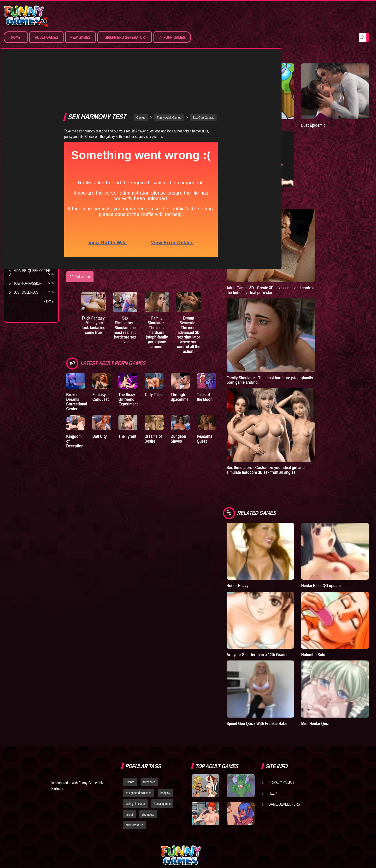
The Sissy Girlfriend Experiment (137, 345)
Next (49, 302)
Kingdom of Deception (76, 388)
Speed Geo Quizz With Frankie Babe (278, 676)
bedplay (165, 748)
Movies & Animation (29, 95)
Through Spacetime (197, 343)
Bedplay (20, 235)
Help (273, 748)
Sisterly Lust (25, 253)
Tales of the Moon (228, 343)
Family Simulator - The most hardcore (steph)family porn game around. (173, 282)
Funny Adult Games (182, 65)
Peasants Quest (226, 388)
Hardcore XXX (25, 112)
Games (154, 65)
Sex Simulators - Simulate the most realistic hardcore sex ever (135, 279)
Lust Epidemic (326, 114)
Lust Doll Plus (26, 292)
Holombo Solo (326, 611)
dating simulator (135, 759)
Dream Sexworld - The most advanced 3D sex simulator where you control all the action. (210, 282)
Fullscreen (80, 224)
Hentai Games (25, 103)
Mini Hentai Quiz (328, 674)
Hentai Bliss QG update (334, 553)
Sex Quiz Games (216, 65)
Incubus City (24, 208)
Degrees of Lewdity (30, 191)
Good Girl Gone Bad (30, 217)
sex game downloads (139, 748)
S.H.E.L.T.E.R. (23, 244)
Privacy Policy (282, 737)
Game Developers (284, 759)
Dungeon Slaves (196, 388)
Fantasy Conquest (105, 343)
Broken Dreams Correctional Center (77, 348)
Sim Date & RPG (25, 86)
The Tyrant (23, 226)
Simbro (130, 737)
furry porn (149, 737)
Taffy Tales (167, 341)
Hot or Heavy (264, 553)
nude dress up (134, 780)
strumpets (148, 769)
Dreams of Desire (28, 262)
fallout (129, 769)
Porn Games (24, 77)
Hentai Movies (25, 139)
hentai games (162, 759)
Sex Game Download (31, 130)
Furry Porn (23, 121)
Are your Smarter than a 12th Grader (277, 613)
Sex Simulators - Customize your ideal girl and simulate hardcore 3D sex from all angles (292, 448)
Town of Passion (27, 283)
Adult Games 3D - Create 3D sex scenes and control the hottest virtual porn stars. (296, 269)
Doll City (104, 386)
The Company (24, 200)
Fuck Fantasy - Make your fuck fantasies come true (98, 277)
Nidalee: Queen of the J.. (30, 273)
